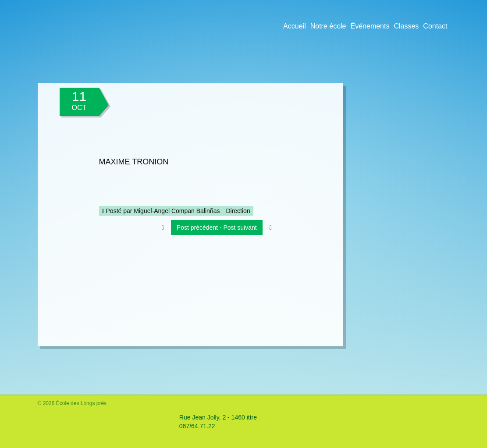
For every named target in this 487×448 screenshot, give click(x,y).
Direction (238, 211)
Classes (406, 26)
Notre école (328, 26)
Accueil (295, 26)
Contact (435, 26)
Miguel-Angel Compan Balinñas (177, 211)
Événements (370, 26)
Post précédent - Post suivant (217, 228)
